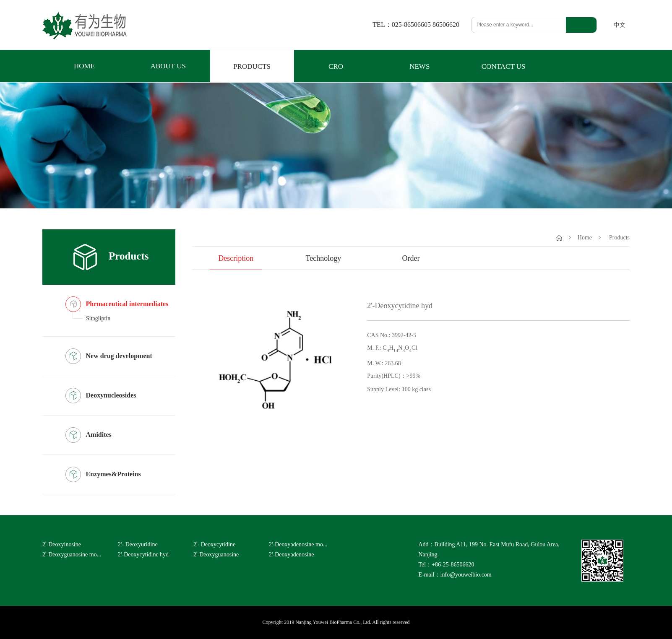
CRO (336, 66)
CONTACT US (504, 66)
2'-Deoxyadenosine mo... (298, 544)
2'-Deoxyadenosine (292, 555)
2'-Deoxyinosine (62, 544)
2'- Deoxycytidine (214, 544)
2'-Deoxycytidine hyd (143, 555)
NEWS (419, 66)
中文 (620, 25)
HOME (84, 66)
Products (619, 237)
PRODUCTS (252, 66)
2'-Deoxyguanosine (216, 555)
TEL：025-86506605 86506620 (416, 25)
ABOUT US (168, 66)
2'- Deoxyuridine (138, 544)
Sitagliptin (98, 318)
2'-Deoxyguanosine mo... (72, 555)
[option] (280, 361)
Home (585, 237)
